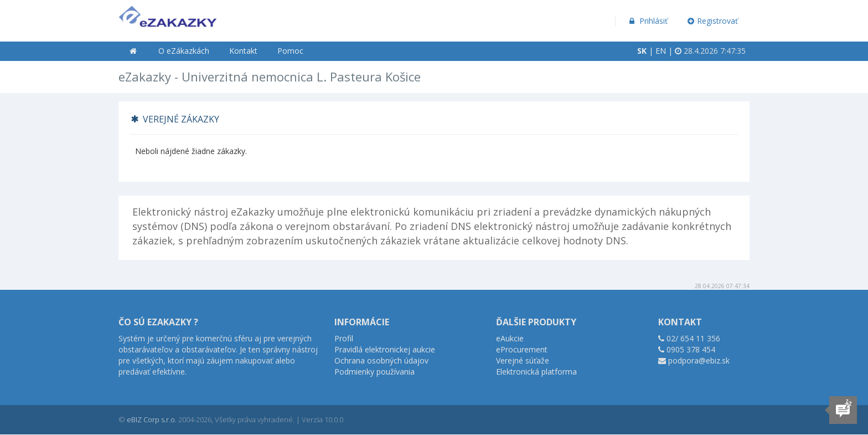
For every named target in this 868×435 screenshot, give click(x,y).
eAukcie (510, 338)
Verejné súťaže (523, 360)
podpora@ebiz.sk (699, 360)
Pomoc (290, 51)
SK (642, 51)
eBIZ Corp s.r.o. (152, 419)
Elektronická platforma (536, 372)
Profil (344, 338)
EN (661, 51)
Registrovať (713, 21)
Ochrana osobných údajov (381, 360)
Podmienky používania (374, 372)
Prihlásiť (647, 21)
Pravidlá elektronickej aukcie (385, 349)
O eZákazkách (184, 51)
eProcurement (522, 349)
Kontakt (243, 51)
